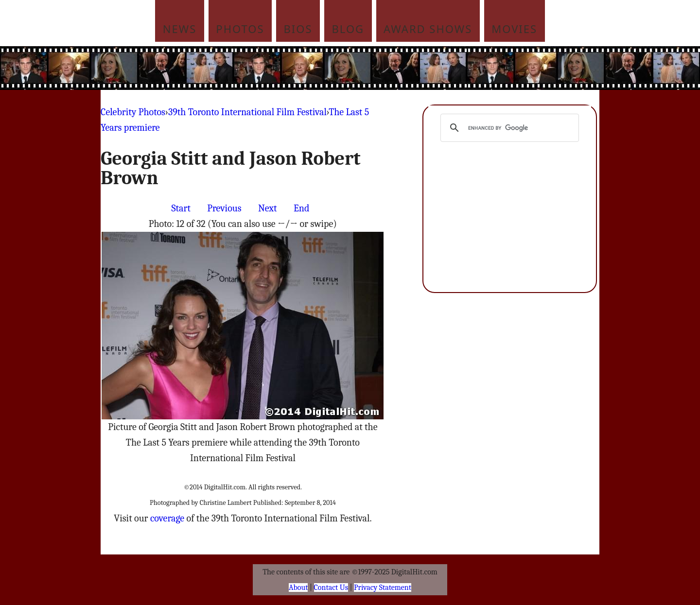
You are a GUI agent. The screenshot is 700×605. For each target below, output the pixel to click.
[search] (508, 128)
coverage (167, 518)
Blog (348, 29)
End (301, 208)
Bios (298, 29)
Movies (514, 29)
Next (268, 208)
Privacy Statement (383, 588)
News (180, 29)
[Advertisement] (416, 68)
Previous (224, 208)
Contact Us (331, 588)
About (298, 588)
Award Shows (428, 29)
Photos (240, 29)
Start (181, 208)
